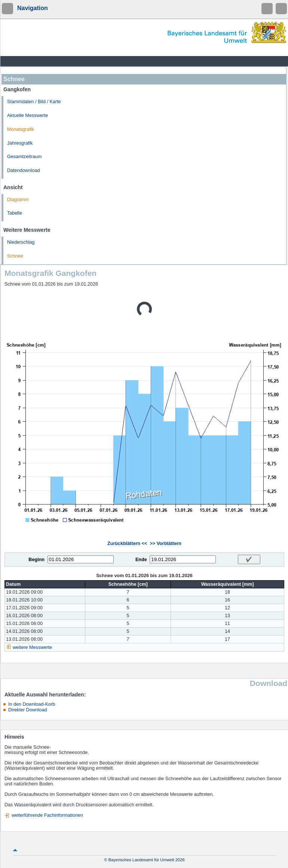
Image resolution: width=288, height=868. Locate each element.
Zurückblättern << (127, 544)
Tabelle (15, 213)
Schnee (15, 256)
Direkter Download (28, 710)
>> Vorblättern (165, 544)
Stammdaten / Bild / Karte (34, 102)
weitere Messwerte (32, 647)
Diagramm (18, 200)
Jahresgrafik (20, 143)
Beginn (36, 560)
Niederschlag (21, 242)
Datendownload (24, 170)
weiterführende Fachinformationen (47, 815)
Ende (141, 560)
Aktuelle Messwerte (27, 116)
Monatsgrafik (21, 129)
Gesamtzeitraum (24, 157)
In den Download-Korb (32, 704)
